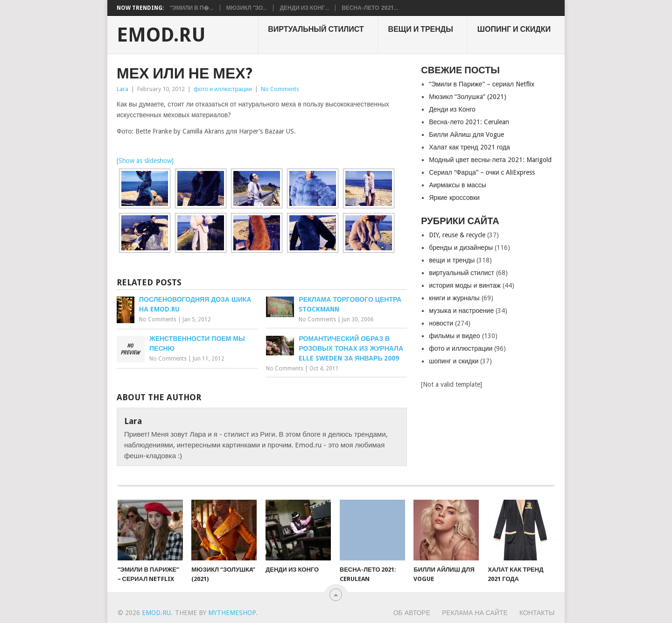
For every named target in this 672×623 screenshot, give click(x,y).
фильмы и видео (454, 336)
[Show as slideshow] (145, 161)
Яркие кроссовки (454, 198)
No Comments (280, 89)
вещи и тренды (421, 29)
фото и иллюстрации (223, 89)
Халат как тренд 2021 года (469, 147)
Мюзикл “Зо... (247, 8)
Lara (122, 89)
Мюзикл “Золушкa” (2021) (467, 97)
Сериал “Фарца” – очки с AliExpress (482, 172)
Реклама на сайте (475, 613)
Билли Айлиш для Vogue (466, 135)
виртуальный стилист (316, 29)
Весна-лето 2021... (370, 8)
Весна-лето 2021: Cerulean (469, 122)
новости (441, 323)
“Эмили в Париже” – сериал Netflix (482, 84)
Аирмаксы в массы (458, 185)
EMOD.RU (161, 35)
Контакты (537, 613)
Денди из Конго (452, 109)
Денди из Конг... (304, 8)
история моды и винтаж (465, 285)
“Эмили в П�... (192, 8)
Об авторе (412, 613)
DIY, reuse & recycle (457, 235)
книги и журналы (454, 298)
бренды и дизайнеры (461, 248)
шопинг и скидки (514, 29)
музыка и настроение (461, 311)
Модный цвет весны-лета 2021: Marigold (490, 160)
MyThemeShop (232, 613)
